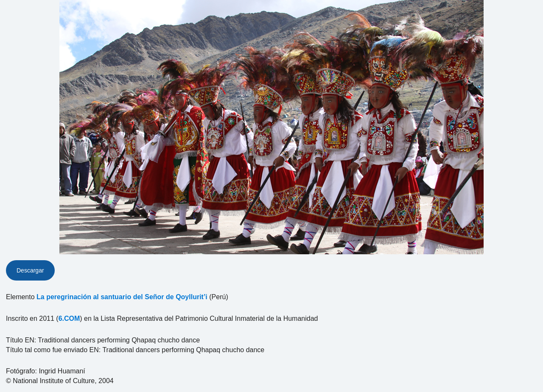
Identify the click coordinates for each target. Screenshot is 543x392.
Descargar (30, 270)
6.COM (69, 318)
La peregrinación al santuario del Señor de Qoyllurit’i (122, 297)
